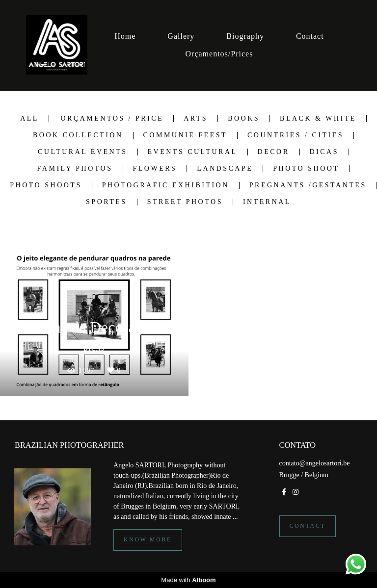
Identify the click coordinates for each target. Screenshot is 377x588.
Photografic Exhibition (166, 185)
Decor (274, 152)
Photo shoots (46, 185)
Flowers (155, 169)
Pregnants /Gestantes (308, 185)
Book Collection (78, 135)
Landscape (225, 169)
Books (244, 119)
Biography (245, 36)
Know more (148, 540)
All (29, 119)
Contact (310, 36)
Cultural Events (83, 152)
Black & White (318, 119)
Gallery (181, 36)
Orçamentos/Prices (219, 54)
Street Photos (185, 202)
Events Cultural (193, 152)
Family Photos (75, 169)
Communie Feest (186, 135)
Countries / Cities (296, 135)
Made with (188, 580)
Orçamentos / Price (112, 119)
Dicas (324, 152)
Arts (196, 119)
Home (125, 36)
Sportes (107, 202)
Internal (267, 202)
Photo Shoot (306, 169)
